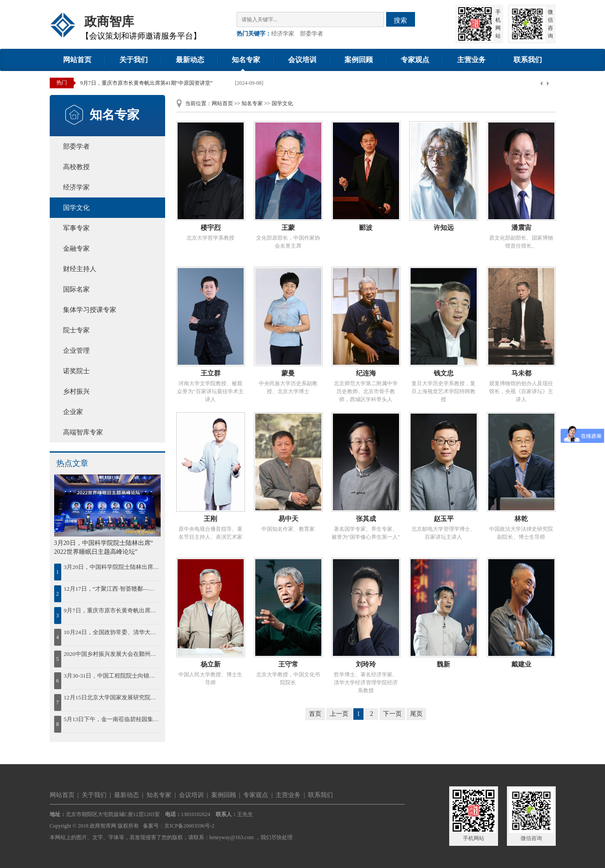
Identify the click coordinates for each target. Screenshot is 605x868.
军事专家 (76, 228)
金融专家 (76, 249)
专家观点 (415, 60)
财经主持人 (80, 269)
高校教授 (76, 167)
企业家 (73, 412)
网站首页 (77, 60)
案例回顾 (359, 60)
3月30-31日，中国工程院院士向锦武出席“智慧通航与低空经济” (112, 676)
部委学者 (312, 34)
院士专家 (76, 330)
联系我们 (528, 60)
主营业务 (471, 60)
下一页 (392, 714)
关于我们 (134, 60)
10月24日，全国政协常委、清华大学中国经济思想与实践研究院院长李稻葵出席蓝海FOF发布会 (112, 632)
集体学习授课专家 (90, 310)
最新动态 (190, 60)
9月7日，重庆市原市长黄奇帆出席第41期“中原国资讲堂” (147, 83)
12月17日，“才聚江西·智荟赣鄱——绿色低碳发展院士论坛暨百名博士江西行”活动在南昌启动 (112, 589)
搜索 (400, 20)
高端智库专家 (83, 432)
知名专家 (246, 60)
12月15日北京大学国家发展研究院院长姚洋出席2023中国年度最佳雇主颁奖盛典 (112, 697)
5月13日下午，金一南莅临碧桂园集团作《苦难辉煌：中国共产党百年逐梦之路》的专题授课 (112, 719)
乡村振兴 (76, 391)
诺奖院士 (76, 371)
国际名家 (76, 289)
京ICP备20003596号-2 (189, 826)
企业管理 (76, 351)
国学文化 (76, 208)
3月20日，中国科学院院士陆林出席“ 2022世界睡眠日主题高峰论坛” (112, 567)
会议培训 (302, 60)
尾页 (416, 714)
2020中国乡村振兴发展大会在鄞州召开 (112, 654)
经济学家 (283, 34)
